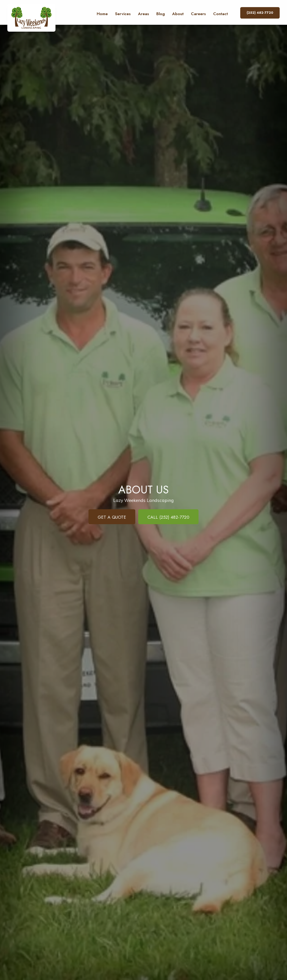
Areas (143, 14)
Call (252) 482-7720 (168, 517)
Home (102, 14)
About (178, 14)
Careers (198, 14)
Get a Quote (112, 517)
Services (123, 14)
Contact (221, 14)
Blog (161, 14)
